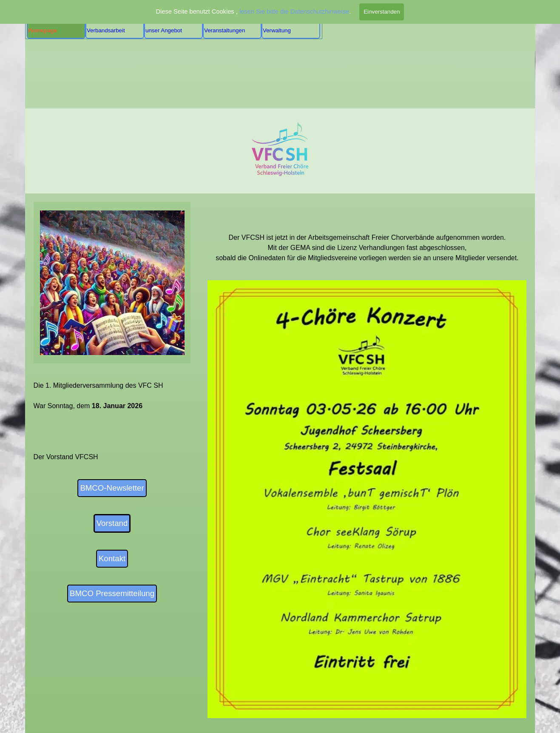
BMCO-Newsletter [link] (112, 488)
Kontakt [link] (112, 558)
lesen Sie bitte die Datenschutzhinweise (294, 11)
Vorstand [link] (112, 523)
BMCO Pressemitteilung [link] (112, 593)
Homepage (43, 30)
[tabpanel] (367, 233)
